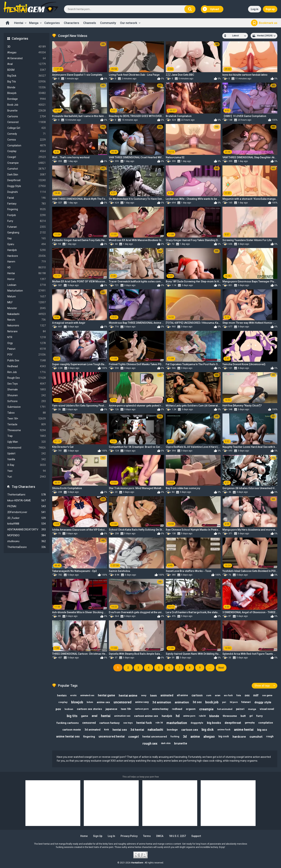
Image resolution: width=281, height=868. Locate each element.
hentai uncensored (155, 737)
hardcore (239, 737)
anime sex (103, 702)
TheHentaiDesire (27, 547)
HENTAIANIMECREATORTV (27, 530)
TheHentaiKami (27, 495)
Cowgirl (27, 157)
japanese (111, 709)
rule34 (202, 716)
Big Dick (27, 76)
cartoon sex (190, 730)
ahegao (209, 736)
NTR (27, 337)
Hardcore (27, 256)
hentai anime (128, 695)
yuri (224, 702)
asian (218, 695)
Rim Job (27, 372)
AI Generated (27, 58)
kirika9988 (27, 524)
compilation (266, 723)
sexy (144, 695)
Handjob (27, 250)
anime (195, 736)
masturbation (177, 723)
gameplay (250, 723)
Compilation (27, 146)
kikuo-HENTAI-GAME (27, 501)
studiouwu (27, 541)
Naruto (27, 320)
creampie (206, 709)
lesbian (69, 709)
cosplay (63, 702)
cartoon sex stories (89, 709)
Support (196, 836)
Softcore (27, 401)
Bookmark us (268, 23)
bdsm (90, 702)
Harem (27, 262)
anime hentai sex (68, 736)
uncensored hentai (112, 736)
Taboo (27, 413)
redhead (177, 709)
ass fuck (228, 695)
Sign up (270, 9)
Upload (211, 9)
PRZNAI (27, 506)
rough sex (150, 743)
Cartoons (27, 117)
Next (221, 668)
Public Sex (27, 361)
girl (251, 716)
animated (167, 695)
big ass (262, 730)
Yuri (27, 477)
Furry (27, 221)
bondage (172, 730)
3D (27, 47)
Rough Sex (27, 378)
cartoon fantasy (109, 723)
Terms (147, 836)
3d (185, 736)
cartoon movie (72, 730)
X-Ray (27, 465)
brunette (181, 743)
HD (27, 267)
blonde (214, 716)
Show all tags (262, 686)
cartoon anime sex (146, 716)
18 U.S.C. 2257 (177, 836)
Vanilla (27, 459)
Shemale (27, 390)
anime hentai (244, 730)
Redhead (27, 366)
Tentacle (27, 424)
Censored (27, 122)
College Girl (27, 128)
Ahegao (27, 53)
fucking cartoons (68, 723)
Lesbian (27, 285)
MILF (27, 302)
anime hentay (160, 709)
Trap (27, 436)
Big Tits (27, 82)
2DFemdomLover (27, 512)
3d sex (197, 702)
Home (8, 23)
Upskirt (27, 454)
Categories (52, 23)
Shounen (27, 395)
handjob (167, 716)
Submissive (27, 407)
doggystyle (197, 723)
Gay (27, 238)
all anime (182, 695)
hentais (62, 695)
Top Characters (23, 487)
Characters (72, 23)
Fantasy (27, 204)
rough (270, 736)
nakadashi (155, 730)
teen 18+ (126, 709)
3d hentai (137, 730)
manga (252, 709)
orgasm (191, 709)
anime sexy (142, 702)
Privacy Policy (129, 836)
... (210, 668)
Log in (255, 9)
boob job (212, 702)
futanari (246, 702)
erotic (73, 695)
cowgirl (133, 737)
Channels (90, 23)
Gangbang (27, 233)
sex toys (128, 723)
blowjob (77, 702)
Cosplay (27, 151)
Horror (27, 279)
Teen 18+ (27, 419)
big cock (224, 736)
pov (58, 709)
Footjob (27, 215)
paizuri (240, 709)
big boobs (214, 723)
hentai (106, 716)
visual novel (267, 709)
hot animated (225, 709)
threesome (230, 716)
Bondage (27, 99)
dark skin (166, 743)
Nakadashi (27, 314)
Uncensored (27, 448)
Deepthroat (27, 180)
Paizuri (27, 349)
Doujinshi (27, 192)
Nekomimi (27, 326)
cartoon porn (142, 709)
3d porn (234, 702)
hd (178, 716)
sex (247, 695)
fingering (89, 737)
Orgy (27, 343)
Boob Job (27, 105)
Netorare (27, 331)
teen (153, 695)
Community (108, 23)
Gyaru (27, 244)
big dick (208, 730)
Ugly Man (27, 442)
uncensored (123, 702)
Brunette (27, 111)
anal (94, 716)
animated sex (87, 695)
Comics (27, 140)
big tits (72, 716)
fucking (175, 736)
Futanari (27, 227)
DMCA (160, 836)
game (85, 716)
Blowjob (27, 93)
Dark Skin (27, 175)
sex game (267, 695)
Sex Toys (27, 384)
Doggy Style (27, 186)
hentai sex (120, 730)
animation (182, 702)
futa (239, 695)
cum (209, 695)
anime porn (189, 716)
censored (89, 723)
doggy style (263, 702)
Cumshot (27, 169)
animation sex (122, 716)
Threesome (27, 430)
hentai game (106, 695)
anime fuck (224, 730)
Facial (27, 198)
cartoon (197, 695)
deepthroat (233, 723)
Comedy (27, 134)
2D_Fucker (27, 518)
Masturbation (27, 291)
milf (256, 695)
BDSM (27, 70)
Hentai (19, 23)
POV (27, 355)
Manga (34, 23)
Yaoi (27, 471)
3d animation (162, 702)
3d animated (92, 730)
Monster (27, 308)
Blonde (27, 87)
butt (243, 716)
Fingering (27, 209)
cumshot (256, 737)
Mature (27, 297)
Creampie (27, 163)
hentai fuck (144, 723)
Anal (27, 64)
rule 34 (159, 723)
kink (106, 730)
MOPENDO (27, 535)
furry (260, 716)
